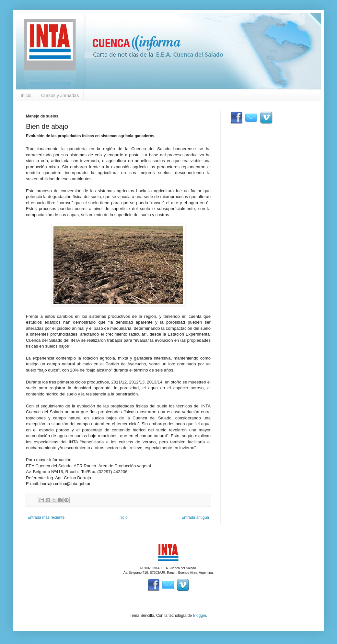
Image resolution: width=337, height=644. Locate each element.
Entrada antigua (195, 517)
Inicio (26, 95)
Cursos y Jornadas (60, 95)
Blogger (199, 616)
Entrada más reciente (46, 517)
